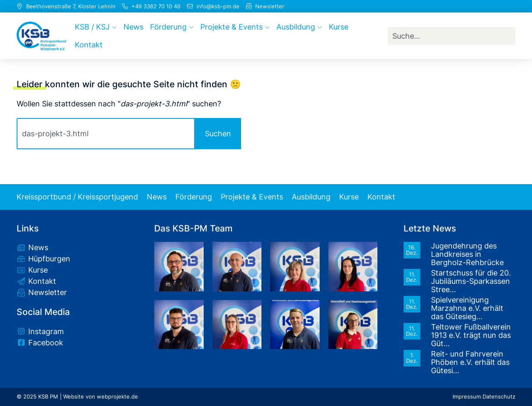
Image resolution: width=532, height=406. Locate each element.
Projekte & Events (252, 197)
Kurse (349, 197)
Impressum (467, 397)
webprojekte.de (117, 397)
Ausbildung (311, 197)
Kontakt (381, 197)
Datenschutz (499, 397)
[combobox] (452, 36)
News (157, 197)
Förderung (194, 197)
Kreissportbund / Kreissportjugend (77, 197)
